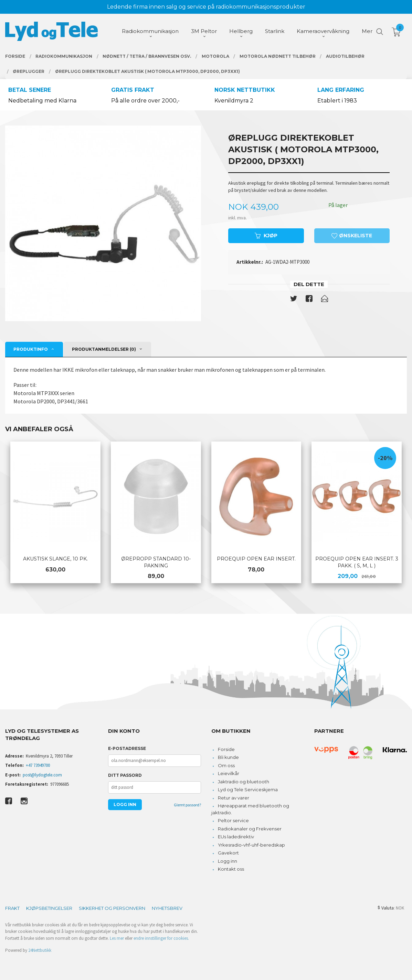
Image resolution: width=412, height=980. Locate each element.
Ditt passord (125, 775)
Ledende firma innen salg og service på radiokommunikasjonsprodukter (206, 7)
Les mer (117, 938)
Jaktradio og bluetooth (244, 782)
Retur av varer (234, 798)
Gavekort (228, 853)
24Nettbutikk (40, 950)
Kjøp (266, 236)
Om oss (226, 765)
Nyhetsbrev (167, 908)
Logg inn (228, 861)
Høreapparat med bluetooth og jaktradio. (250, 809)
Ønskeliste (352, 236)
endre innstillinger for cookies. (161, 938)
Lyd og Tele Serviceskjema (248, 790)
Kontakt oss (231, 869)
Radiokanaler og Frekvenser (250, 829)
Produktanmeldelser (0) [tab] (104, 349)
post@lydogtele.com (42, 775)
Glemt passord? (187, 805)
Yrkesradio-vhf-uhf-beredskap (251, 845)
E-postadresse (127, 748)
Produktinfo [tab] (31, 349)
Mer (367, 31)
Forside (226, 749)
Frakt (12, 908)
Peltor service (233, 820)
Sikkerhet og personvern (112, 908)
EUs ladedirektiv (236, 837)
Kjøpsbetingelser (49, 908)
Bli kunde (228, 757)
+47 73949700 (38, 765)
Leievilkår (229, 773)
